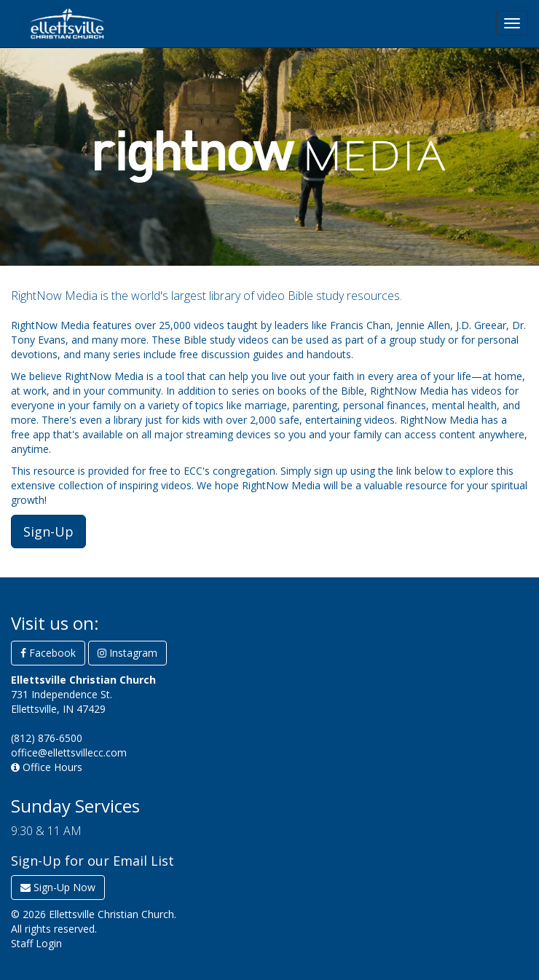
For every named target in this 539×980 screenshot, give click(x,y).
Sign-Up (48, 532)
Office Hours (47, 767)
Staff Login (36, 943)
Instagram (127, 653)
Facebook (48, 653)
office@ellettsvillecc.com (69, 752)
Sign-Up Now (58, 887)
